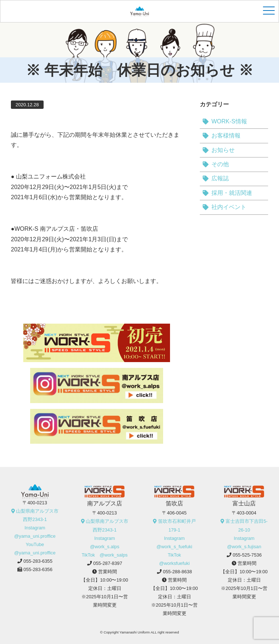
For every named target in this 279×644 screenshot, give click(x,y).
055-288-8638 (178, 572)
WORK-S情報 (229, 121)
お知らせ (223, 150)
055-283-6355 (38, 561)
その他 (220, 164)
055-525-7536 (247, 555)
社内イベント (229, 207)
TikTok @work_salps (105, 555)
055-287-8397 (108, 563)
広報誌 (220, 178)
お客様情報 (226, 136)
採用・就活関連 (232, 193)
